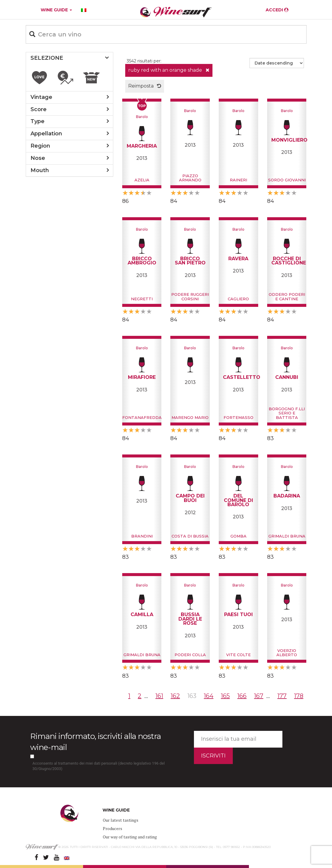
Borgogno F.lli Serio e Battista (287, 413)
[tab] (69, 58)
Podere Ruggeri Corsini (190, 296)
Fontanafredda (142, 417)
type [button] (38, 121)
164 (209, 696)
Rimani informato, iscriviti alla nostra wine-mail (95, 742)
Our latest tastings (121, 820)
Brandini (142, 536)
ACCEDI (277, 10)
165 (225, 696)
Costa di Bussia (190, 536)
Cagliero (238, 299)
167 (259, 696)
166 (242, 696)
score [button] (39, 109)
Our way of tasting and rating (130, 837)
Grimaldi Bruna (287, 536)
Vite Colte (238, 655)
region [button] (40, 146)
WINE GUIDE (56, 10)
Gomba (238, 536)
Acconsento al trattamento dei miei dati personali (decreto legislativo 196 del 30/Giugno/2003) (99, 766)
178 (299, 696)
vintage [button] (41, 97)
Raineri (238, 180)
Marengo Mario (190, 417)
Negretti (142, 299)
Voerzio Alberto (287, 653)
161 (159, 696)
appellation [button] (46, 134)
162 (175, 696)
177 (282, 696)
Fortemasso (238, 417)
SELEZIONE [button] (47, 58)
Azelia (142, 180)
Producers (113, 828)
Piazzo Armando (190, 178)
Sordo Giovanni (287, 180)
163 (192, 696)
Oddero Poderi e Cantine (287, 296)
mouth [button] (40, 170)
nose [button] (38, 158)
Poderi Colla (190, 655)
